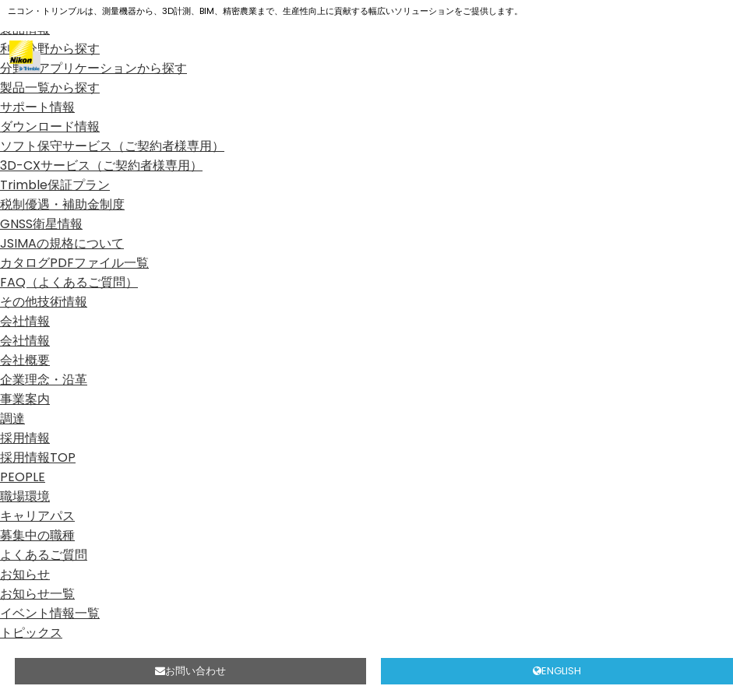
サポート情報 (37, 107)
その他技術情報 (44, 302)
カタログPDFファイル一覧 (74, 263)
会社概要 (25, 360)
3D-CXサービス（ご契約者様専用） (101, 165)
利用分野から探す (50, 49)
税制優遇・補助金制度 (62, 204)
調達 (12, 419)
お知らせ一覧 (37, 594)
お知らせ (25, 574)
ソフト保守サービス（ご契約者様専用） (112, 146)
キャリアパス (37, 516)
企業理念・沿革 (44, 380)
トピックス (31, 633)
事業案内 (25, 399)
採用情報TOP (38, 457)
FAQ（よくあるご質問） (69, 282)
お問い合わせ (190, 671)
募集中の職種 (37, 535)
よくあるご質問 (44, 555)
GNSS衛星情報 (41, 224)
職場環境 (25, 496)
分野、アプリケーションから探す (93, 68)
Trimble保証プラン (55, 185)
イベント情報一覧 (50, 613)
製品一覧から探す (50, 88)
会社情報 (25, 321)
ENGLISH (557, 671)
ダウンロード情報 (50, 127)
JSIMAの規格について (62, 243)
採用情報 (25, 438)
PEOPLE (23, 477)
